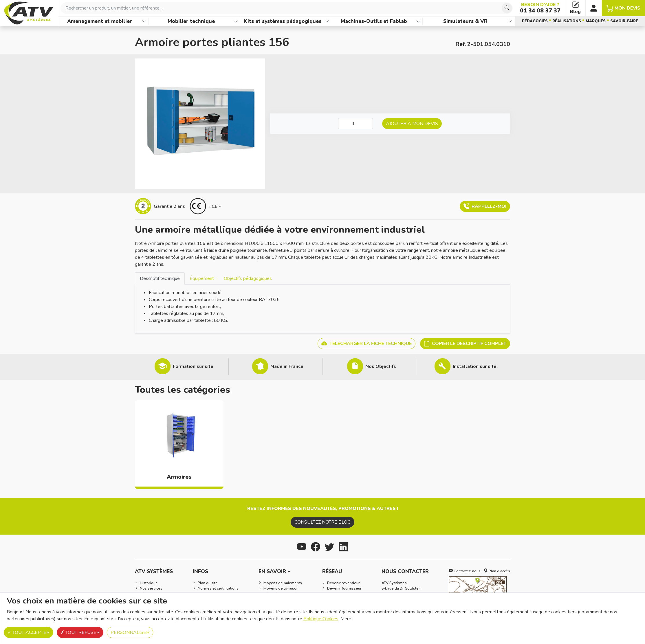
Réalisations (567, 21)
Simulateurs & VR (465, 21)
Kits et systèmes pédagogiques (283, 21)
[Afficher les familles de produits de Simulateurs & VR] (510, 21)
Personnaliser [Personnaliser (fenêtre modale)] (130, 632)
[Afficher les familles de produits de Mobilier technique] (236, 21)
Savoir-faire (624, 21)
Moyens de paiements (283, 583)
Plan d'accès (497, 571)
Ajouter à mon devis (412, 124)
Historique (149, 583)
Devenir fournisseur (344, 588)
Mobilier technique (191, 21)
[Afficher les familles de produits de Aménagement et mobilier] (144, 21)
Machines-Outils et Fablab (374, 21)
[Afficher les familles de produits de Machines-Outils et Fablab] (418, 21)
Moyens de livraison (281, 588)
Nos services (151, 588)
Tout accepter (29, 632)
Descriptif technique (160, 278)
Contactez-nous (465, 571)
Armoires (179, 477)
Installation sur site (475, 366)
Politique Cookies (321, 619)
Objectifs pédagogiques (248, 278)
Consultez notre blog (322, 522)
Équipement (202, 278)
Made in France (287, 366)
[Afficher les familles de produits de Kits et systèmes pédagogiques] (327, 21)
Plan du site (208, 583)
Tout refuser (80, 632)
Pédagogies (535, 21)
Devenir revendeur (343, 583)
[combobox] (287, 8)
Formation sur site (193, 366)
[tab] (160, 278)
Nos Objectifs (381, 366)
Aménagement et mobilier (100, 21)
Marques (596, 21)
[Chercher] (507, 8)
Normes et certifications (218, 588)
